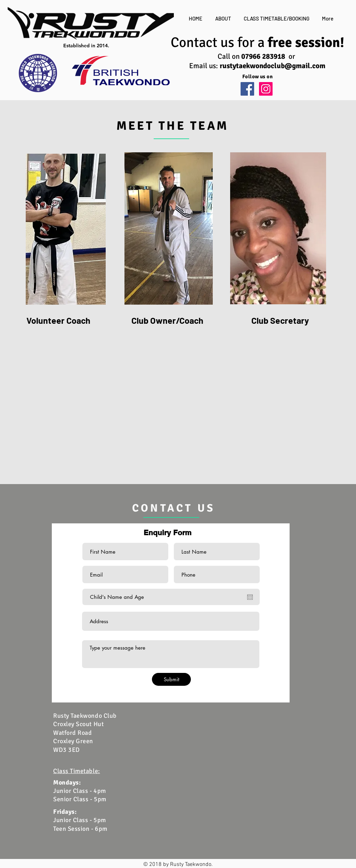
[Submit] (171, 679)
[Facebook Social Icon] (247, 89)
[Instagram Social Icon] (266, 89)
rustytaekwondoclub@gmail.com (273, 66)
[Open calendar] (250, 597)
